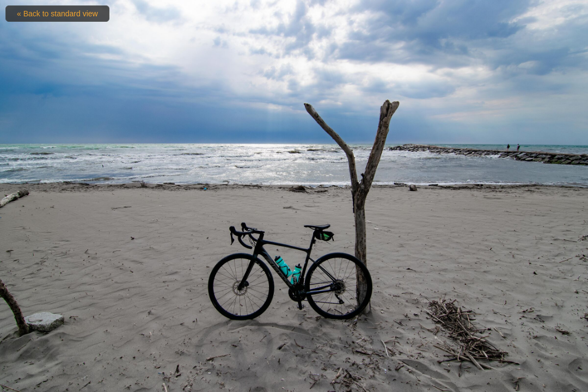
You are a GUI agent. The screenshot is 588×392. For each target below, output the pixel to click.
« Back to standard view (57, 14)
